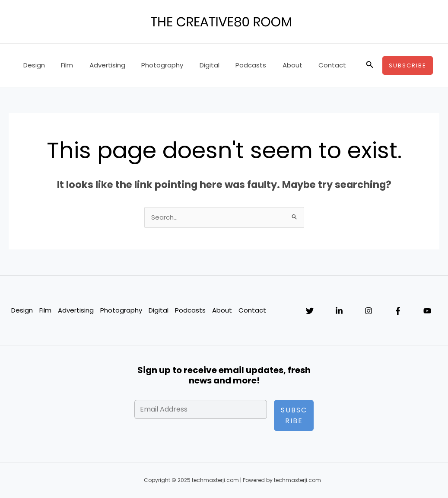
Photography (151, 65)
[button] (370, 65)
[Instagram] (369, 311)
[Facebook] (398, 311)
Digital (195, 65)
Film (62, 65)
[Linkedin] (339, 311)
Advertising (99, 65)
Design (32, 65)
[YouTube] (427, 311)
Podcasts (233, 65)
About (271, 65)
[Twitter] (310, 311)
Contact (308, 65)
